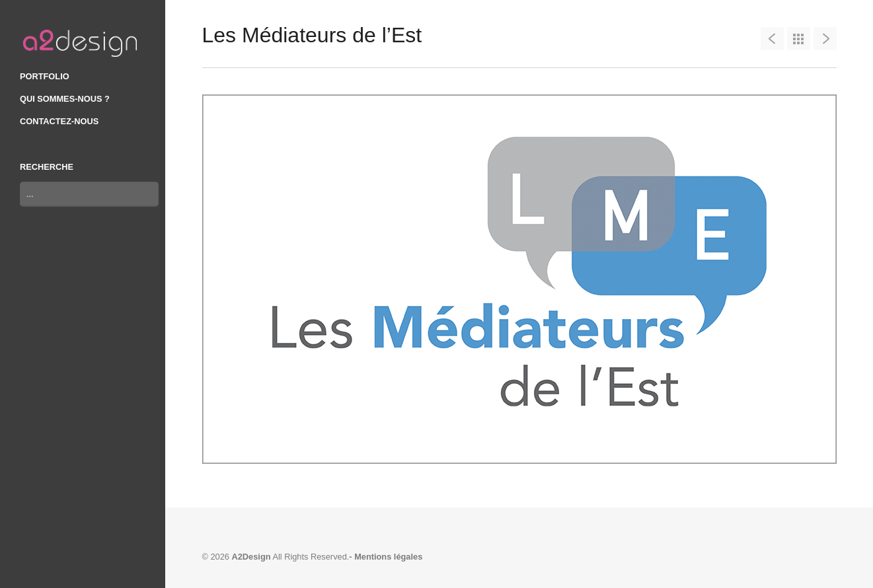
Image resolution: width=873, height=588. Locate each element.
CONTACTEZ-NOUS (59, 121)
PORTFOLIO (45, 76)
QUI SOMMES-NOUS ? (65, 99)
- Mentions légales (386, 557)
